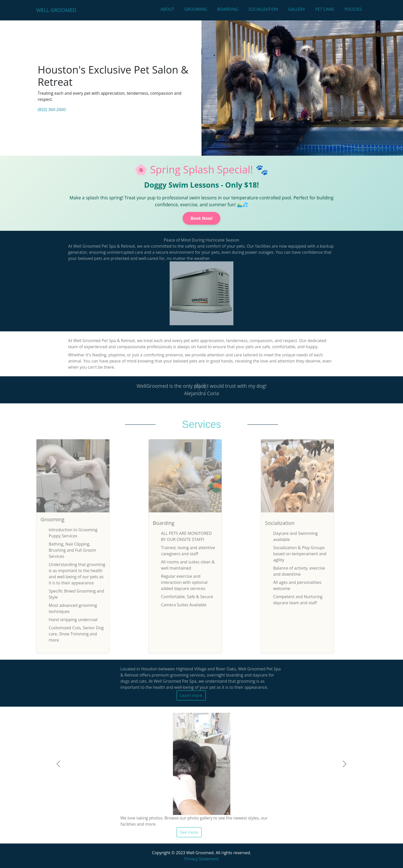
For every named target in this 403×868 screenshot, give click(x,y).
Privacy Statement (202, 859)
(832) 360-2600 (52, 110)
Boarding (228, 9)
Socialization (263, 9)
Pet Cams (325, 9)
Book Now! (202, 218)
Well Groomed (56, 10)
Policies (353, 9)
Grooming (196, 9)
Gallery (297, 9)
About (167, 9)
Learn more (191, 695)
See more (189, 832)
